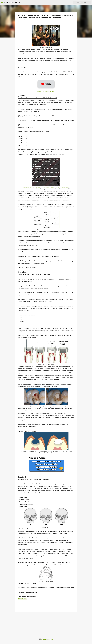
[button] (18, 22)
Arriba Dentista (12, 2)
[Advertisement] (46, 624)
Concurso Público (22, 599)
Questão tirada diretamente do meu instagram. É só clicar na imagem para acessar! (46, 187)
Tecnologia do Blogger (46, 639)
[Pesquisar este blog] (84, 2)
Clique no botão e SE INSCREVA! (46, 91)
